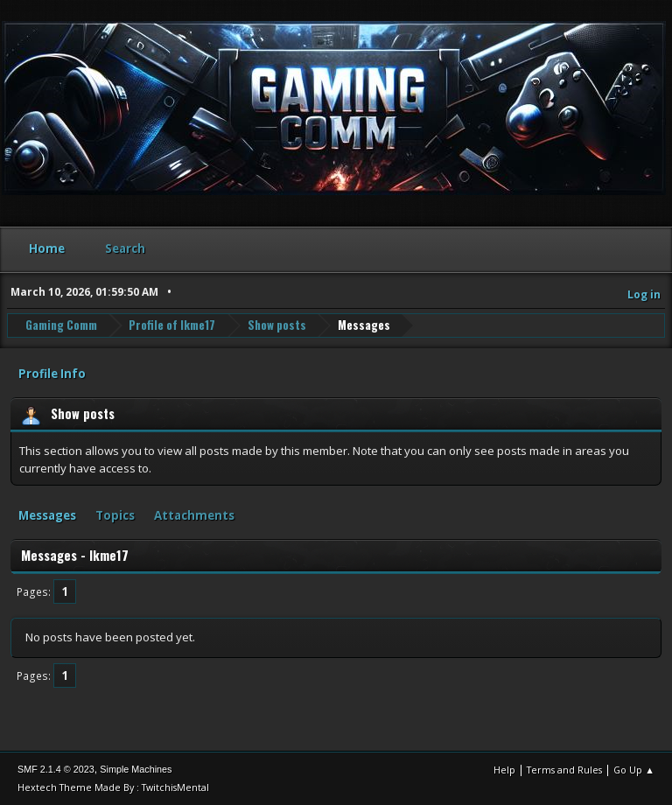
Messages (47, 515)
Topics (115, 515)
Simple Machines (136, 769)
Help (504, 770)
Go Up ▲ (634, 770)
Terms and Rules (564, 770)
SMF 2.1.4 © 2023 (56, 769)
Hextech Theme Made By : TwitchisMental (113, 787)
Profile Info (52, 374)
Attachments (194, 515)
